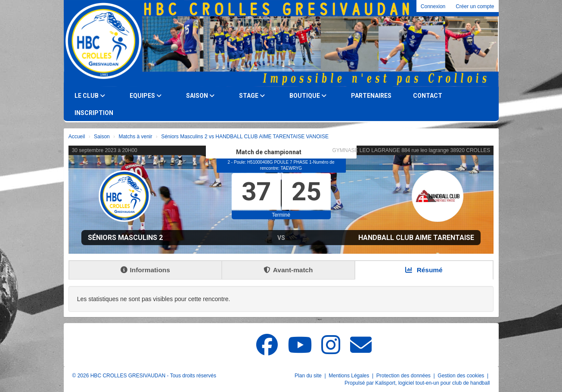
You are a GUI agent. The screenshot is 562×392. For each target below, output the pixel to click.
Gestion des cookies (461, 376)
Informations (145, 270)
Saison (200, 96)
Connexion (433, 6)
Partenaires (371, 96)
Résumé (424, 270)
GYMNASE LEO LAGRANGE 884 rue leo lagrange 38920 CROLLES (411, 150)
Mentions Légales (349, 376)
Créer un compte (475, 6)
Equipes (146, 96)
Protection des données (404, 376)
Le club (90, 96)
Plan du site (309, 376)
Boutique (308, 96)
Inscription (94, 113)
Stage (252, 96)
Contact (428, 96)
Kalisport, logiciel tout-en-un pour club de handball (432, 383)
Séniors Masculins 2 (125, 238)
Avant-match (288, 270)
